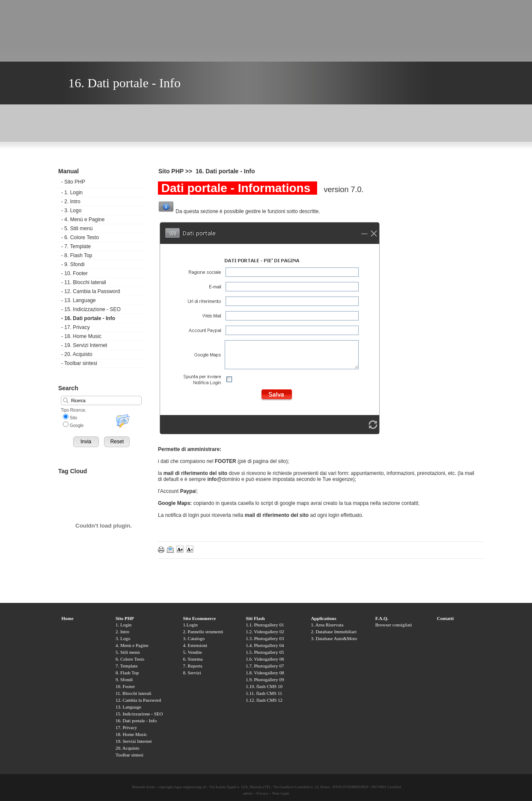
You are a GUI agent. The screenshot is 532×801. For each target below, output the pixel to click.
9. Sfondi (73, 264)
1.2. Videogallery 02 (265, 632)
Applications (323, 618)
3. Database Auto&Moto (334, 638)
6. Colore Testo (80, 237)
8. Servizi (192, 673)
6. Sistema (193, 659)
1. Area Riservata (327, 625)
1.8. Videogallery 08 (265, 673)
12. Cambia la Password (91, 291)
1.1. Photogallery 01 (265, 625)
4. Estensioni (195, 645)
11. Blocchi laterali (84, 282)
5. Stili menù (77, 228)
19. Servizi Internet (84, 345)
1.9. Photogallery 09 (265, 679)
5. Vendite (193, 652)
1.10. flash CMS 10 (264, 686)
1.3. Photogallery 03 (265, 638)
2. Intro (71, 202)
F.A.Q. (382, 618)
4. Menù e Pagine (83, 220)
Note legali (281, 793)
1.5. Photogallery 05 (265, 652)
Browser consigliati (394, 625)
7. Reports (193, 666)
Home (68, 618)
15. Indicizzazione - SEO (91, 309)
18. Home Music (81, 336)
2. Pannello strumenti (203, 632)
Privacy (262, 793)
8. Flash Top (77, 255)
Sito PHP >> (176, 171)
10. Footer (74, 273)
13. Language (79, 300)
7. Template (76, 246)
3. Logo (71, 211)
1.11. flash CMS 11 (264, 693)
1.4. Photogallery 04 (265, 645)
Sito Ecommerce (199, 618)
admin (248, 793)
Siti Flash (255, 618)
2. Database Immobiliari (334, 632)
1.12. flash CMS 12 (264, 700)
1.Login (191, 625)
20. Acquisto (77, 354)
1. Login (72, 193)
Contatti (445, 618)
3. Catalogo (194, 638)
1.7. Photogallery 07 (265, 666)
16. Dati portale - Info (88, 318)
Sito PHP (73, 182)
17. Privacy (76, 327)
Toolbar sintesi (79, 363)
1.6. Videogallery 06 (265, 659)
